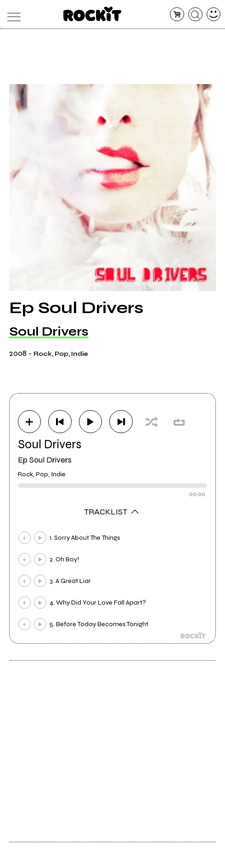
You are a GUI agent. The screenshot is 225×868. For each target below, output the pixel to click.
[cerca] (195, 14)
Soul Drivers (49, 331)
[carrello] (177, 14)
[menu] (12, 14)
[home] (93, 14)
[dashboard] (214, 14)
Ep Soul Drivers (45, 460)
